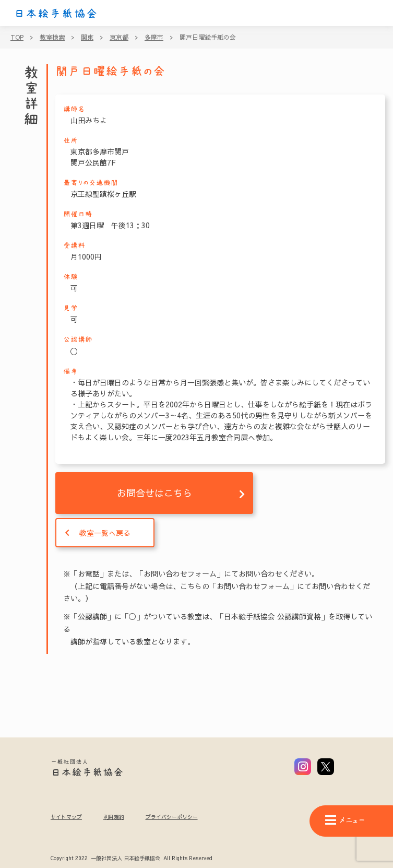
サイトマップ (66, 817)
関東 (87, 37)
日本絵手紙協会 (56, 14)
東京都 (119, 37)
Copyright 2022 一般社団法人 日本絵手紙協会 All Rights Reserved (131, 859)
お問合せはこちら (154, 493)
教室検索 (52, 37)
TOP (17, 37)
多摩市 (154, 37)
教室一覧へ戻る (105, 533)
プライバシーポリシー (172, 817)
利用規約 (114, 817)
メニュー (345, 820)
